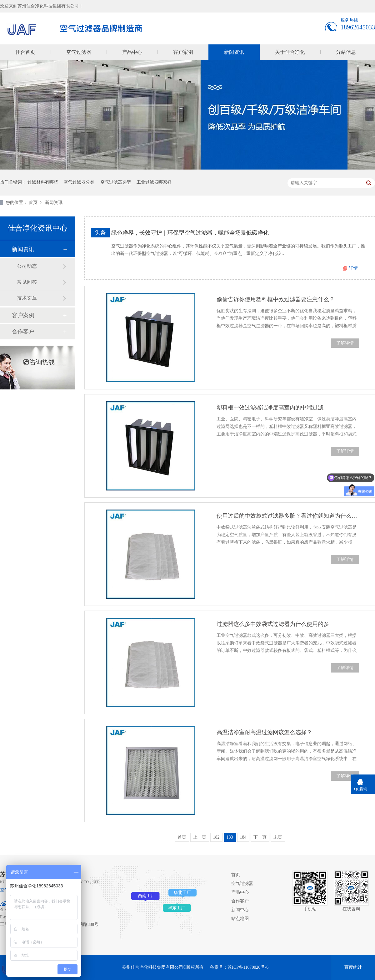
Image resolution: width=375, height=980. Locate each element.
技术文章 (27, 298)
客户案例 (183, 52)
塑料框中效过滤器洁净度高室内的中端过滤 (270, 408)
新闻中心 (240, 910)
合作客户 (23, 332)
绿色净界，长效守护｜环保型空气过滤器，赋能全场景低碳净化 (190, 233)
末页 (278, 837)
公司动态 (27, 266)
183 (230, 837)
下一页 (260, 837)
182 (216, 837)
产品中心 (132, 52)
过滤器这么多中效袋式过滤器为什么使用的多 (273, 624)
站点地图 (240, 919)
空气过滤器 (79, 52)
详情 (353, 268)
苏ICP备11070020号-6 (248, 967)
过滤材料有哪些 (43, 182)
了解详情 (345, 343)
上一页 (200, 837)
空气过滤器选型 (116, 182)
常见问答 (27, 282)
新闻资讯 (234, 52)
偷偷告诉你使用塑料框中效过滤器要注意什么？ (276, 299)
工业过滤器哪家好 (154, 182)
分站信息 (346, 52)
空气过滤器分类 (79, 182)
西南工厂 (147, 896)
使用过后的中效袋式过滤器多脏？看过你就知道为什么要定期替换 (288, 516)
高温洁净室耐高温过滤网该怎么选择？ (264, 732)
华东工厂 (177, 908)
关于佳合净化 (290, 52)
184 (243, 837)
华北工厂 (182, 893)
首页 (34, 203)
